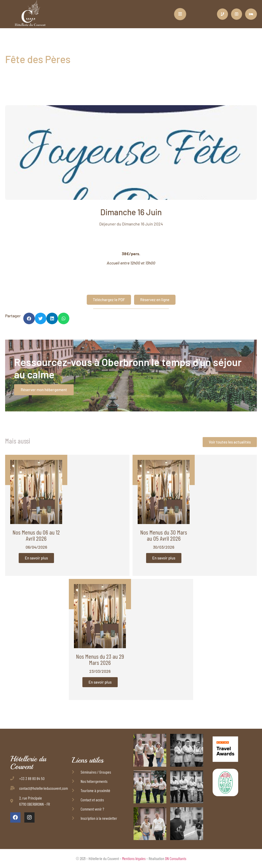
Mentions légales (134, 858)
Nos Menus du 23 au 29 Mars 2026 (100, 659)
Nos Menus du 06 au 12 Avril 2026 (36, 535)
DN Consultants (176, 858)
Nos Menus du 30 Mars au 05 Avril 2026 (164, 535)
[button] (29, 318)
